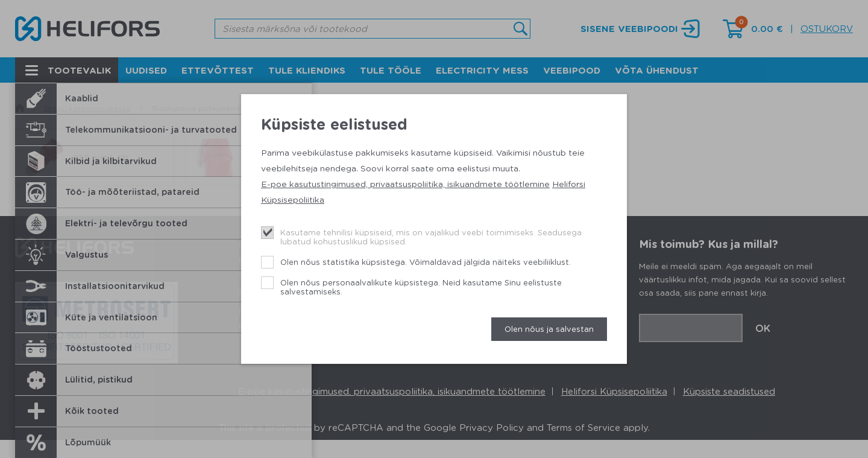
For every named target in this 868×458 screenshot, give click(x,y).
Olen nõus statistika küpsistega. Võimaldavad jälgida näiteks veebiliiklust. (426, 262)
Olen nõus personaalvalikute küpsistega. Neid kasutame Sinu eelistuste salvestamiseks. (421, 287)
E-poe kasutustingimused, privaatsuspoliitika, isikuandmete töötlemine (405, 183)
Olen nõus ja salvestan (549, 329)
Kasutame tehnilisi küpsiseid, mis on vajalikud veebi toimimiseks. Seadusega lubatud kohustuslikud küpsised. (431, 237)
